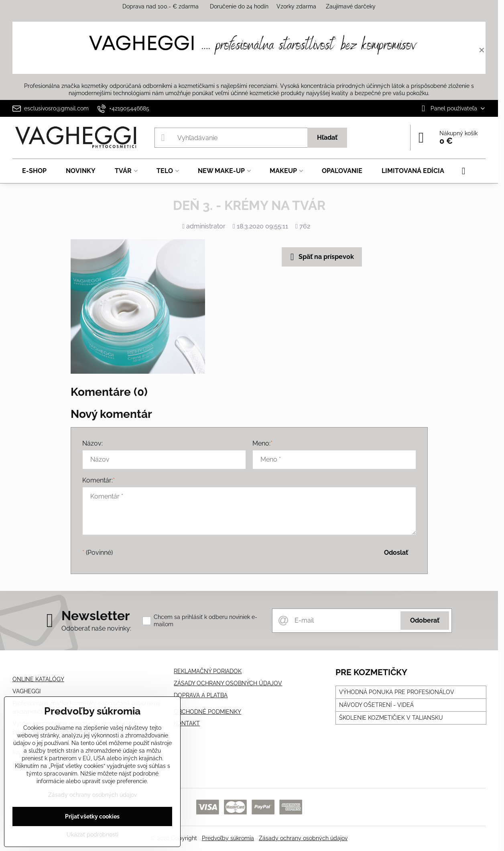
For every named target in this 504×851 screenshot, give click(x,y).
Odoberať (425, 620)
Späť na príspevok (321, 257)
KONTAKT (187, 723)
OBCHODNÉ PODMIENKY (207, 712)
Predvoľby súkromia (228, 838)
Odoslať (396, 553)
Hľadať (327, 137)
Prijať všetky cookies (92, 816)
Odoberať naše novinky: (96, 628)
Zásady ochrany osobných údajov (303, 838)
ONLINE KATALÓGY (38, 679)
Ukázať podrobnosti (92, 835)
